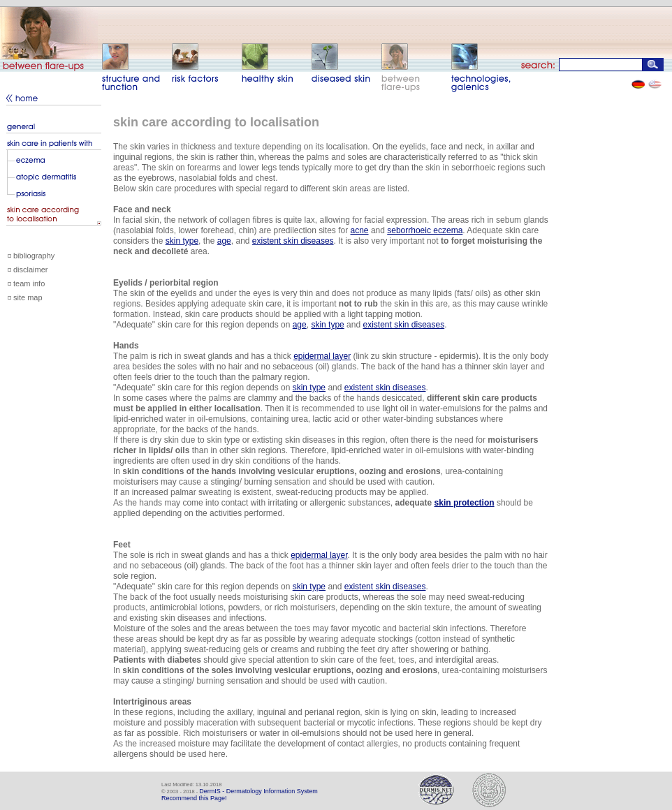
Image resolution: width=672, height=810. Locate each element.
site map (28, 297)
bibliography (34, 256)
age (224, 241)
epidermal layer (322, 356)
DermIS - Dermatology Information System (258, 791)
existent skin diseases (293, 241)
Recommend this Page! (194, 798)
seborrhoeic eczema (425, 230)
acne (360, 230)
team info (29, 283)
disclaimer (31, 270)
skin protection (465, 503)
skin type (182, 241)
